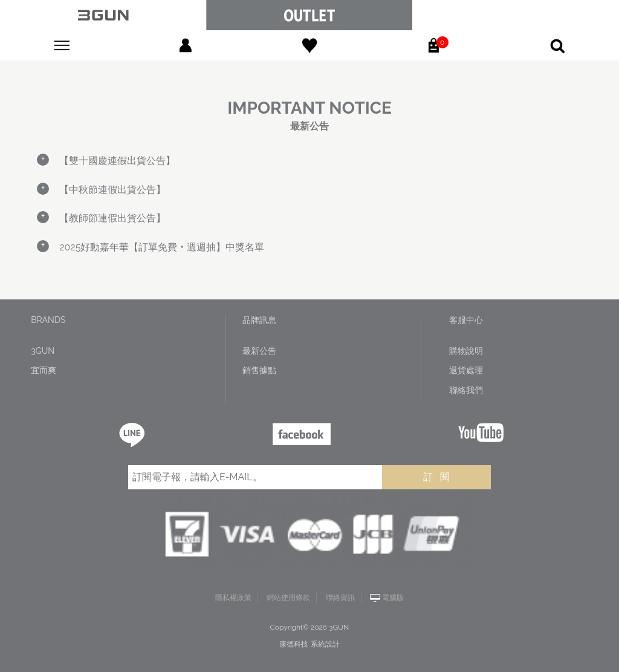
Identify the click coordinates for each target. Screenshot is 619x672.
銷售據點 (259, 370)
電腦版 (393, 598)
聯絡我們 (466, 390)
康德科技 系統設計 (309, 644)
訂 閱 (436, 477)
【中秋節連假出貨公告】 (112, 190)
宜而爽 (44, 370)
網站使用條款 (288, 598)
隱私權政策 (233, 598)
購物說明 (466, 351)
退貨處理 (466, 370)
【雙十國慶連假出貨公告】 (117, 161)
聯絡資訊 (340, 598)
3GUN (43, 351)
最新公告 (259, 351)
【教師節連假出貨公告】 (112, 218)
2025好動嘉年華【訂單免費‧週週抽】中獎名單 (162, 247)
